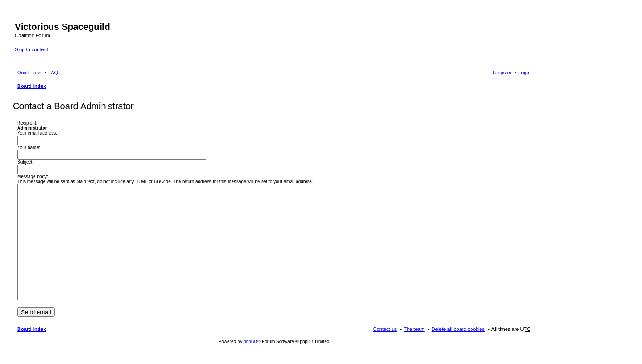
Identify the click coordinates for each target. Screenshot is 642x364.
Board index (32, 86)
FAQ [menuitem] (53, 73)
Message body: (33, 177)
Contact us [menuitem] (385, 329)
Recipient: (27, 123)
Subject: (25, 162)
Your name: (29, 148)
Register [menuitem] (502, 73)
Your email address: (37, 133)
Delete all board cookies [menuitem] (458, 329)
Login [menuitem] (524, 73)
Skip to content (32, 49)
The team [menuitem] (414, 329)
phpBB (250, 342)
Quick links (29, 73)
